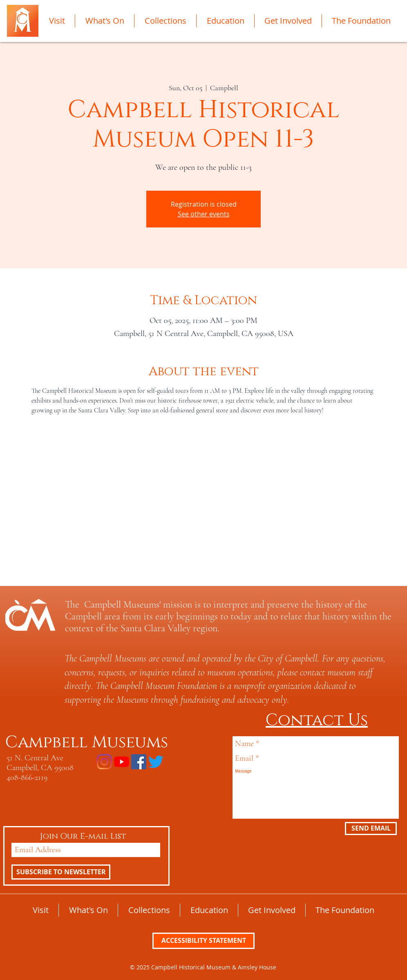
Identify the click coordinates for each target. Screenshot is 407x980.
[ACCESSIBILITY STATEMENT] (203, 941)
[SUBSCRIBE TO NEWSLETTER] (61, 872)
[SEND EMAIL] (371, 829)
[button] (57, 21)
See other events (204, 214)
